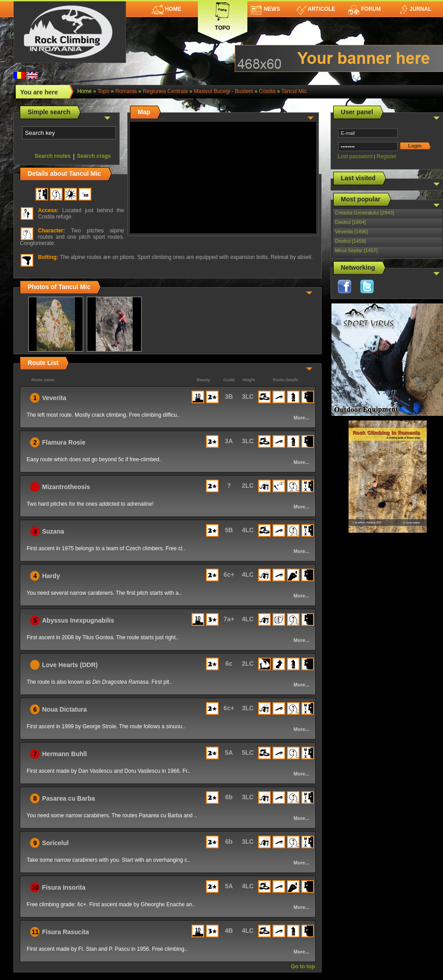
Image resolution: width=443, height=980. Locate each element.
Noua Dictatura (64, 709)
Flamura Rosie (63, 442)
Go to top (303, 967)
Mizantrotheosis (66, 487)
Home (166, 9)
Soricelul (55, 843)
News (265, 9)
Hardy (51, 576)
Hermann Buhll (64, 754)
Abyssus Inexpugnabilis (78, 620)
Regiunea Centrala (166, 91)
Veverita (54, 398)
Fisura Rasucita (65, 932)
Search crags (94, 156)
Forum (364, 9)
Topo (223, 15)
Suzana (53, 531)
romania (126, 91)
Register (387, 156)
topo (103, 91)
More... (301, 418)
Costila (267, 91)
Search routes (53, 156)
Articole (316, 9)
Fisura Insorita (63, 887)
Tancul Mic (294, 91)
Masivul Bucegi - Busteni (223, 91)
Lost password (355, 156)
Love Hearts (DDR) (70, 665)
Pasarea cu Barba (68, 798)
